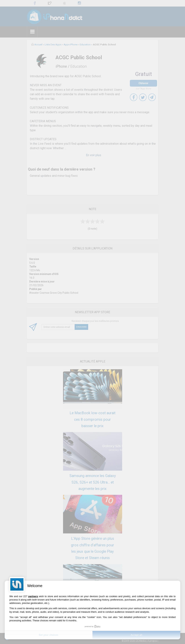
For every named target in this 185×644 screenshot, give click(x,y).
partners (33, 596)
